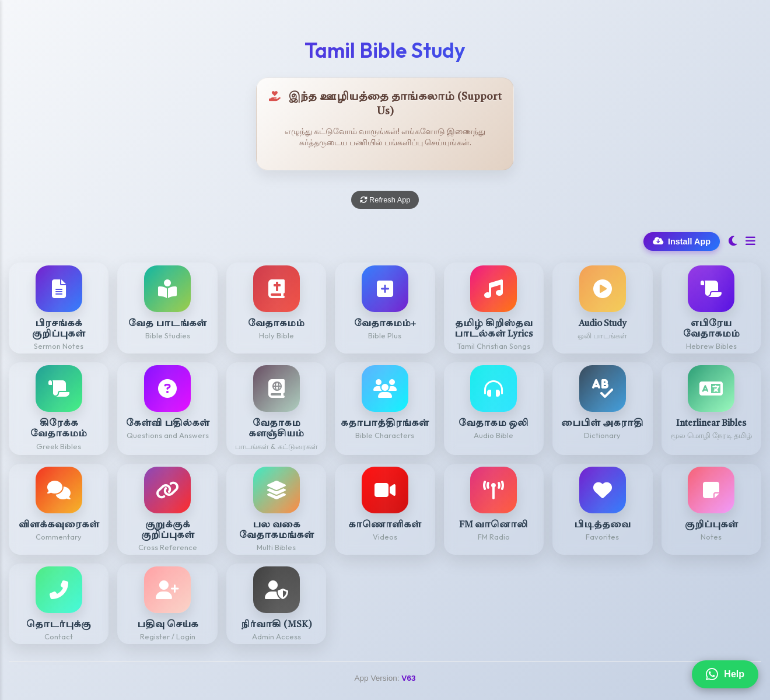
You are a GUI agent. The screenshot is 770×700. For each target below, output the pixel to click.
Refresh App (385, 200)
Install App (682, 242)
